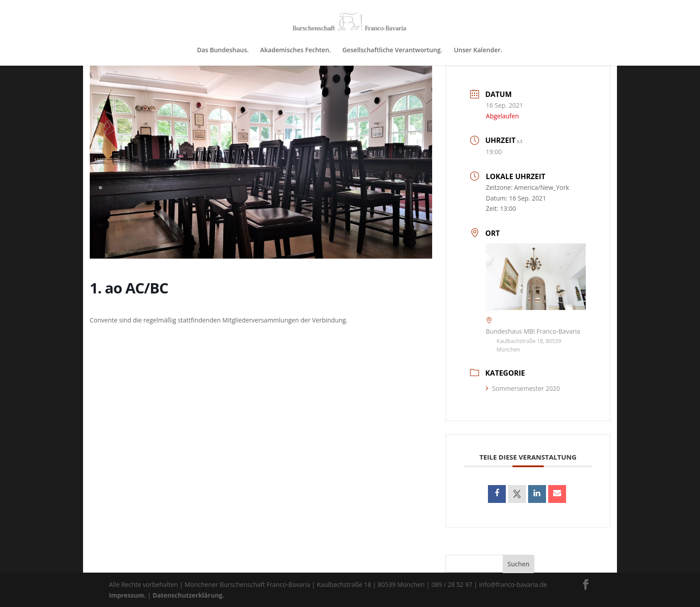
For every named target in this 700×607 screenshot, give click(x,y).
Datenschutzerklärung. (189, 595)
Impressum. (127, 595)
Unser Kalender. (478, 50)
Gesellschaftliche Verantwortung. (392, 50)
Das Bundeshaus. (223, 50)
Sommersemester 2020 (523, 388)
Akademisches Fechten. (296, 50)
